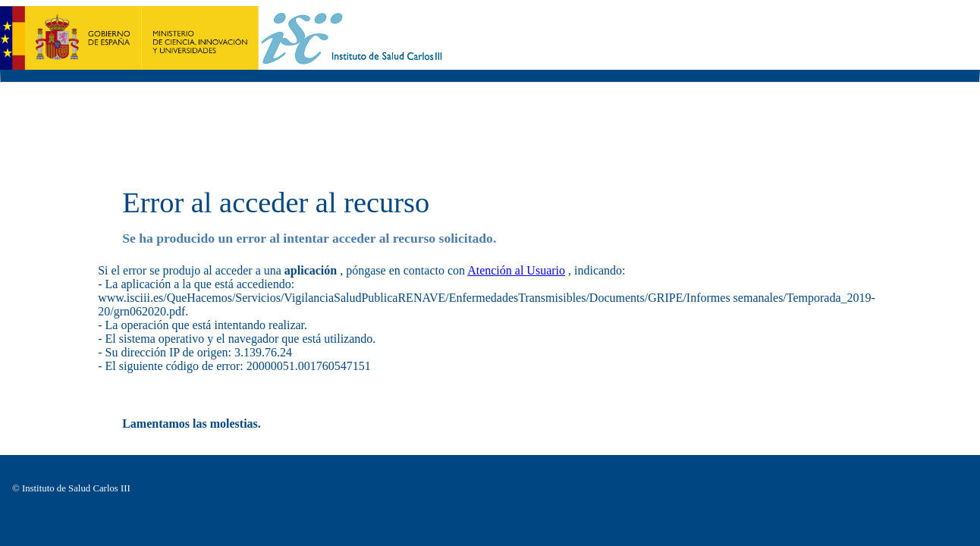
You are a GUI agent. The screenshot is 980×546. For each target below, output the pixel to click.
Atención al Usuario (516, 270)
